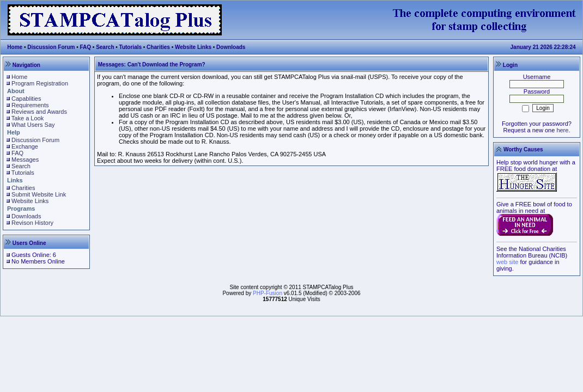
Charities (158, 47)
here (562, 130)
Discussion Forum (51, 47)
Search (105, 47)
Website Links (193, 47)
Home (15, 47)
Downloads (231, 47)
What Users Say (33, 125)
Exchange (25, 146)
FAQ (86, 47)
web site (507, 262)
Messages (25, 160)
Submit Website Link (39, 194)
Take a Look (28, 118)
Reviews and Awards (39, 112)
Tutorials (130, 47)
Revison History (32, 223)
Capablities (26, 99)
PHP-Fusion (268, 293)
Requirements (30, 105)
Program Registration (40, 83)
